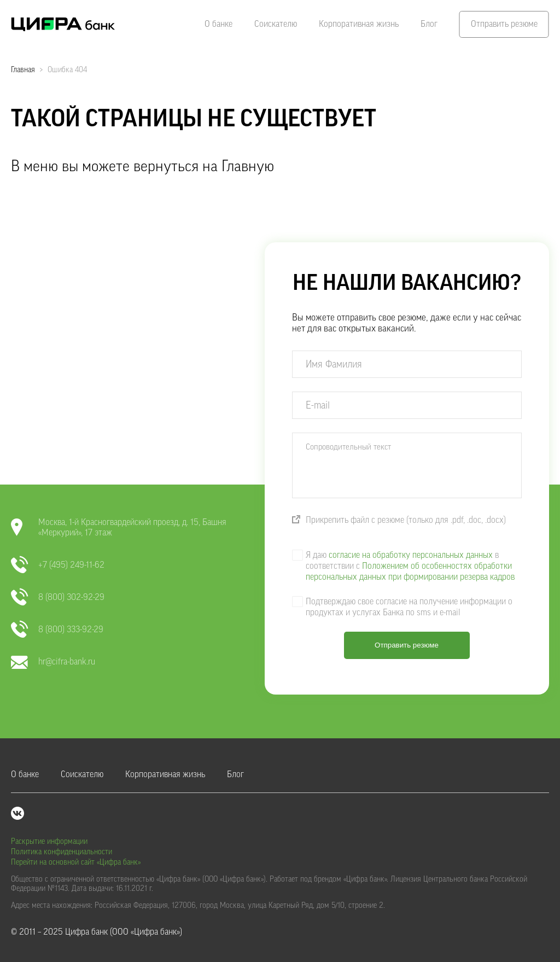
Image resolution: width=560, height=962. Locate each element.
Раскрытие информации (49, 842)
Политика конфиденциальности (62, 852)
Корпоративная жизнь (359, 24)
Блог (429, 24)
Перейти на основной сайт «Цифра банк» (76, 862)
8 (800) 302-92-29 (58, 597)
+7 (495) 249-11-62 (58, 565)
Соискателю (276, 24)
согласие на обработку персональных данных (411, 555)
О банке (218, 24)
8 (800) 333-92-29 (57, 630)
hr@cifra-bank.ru (53, 662)
